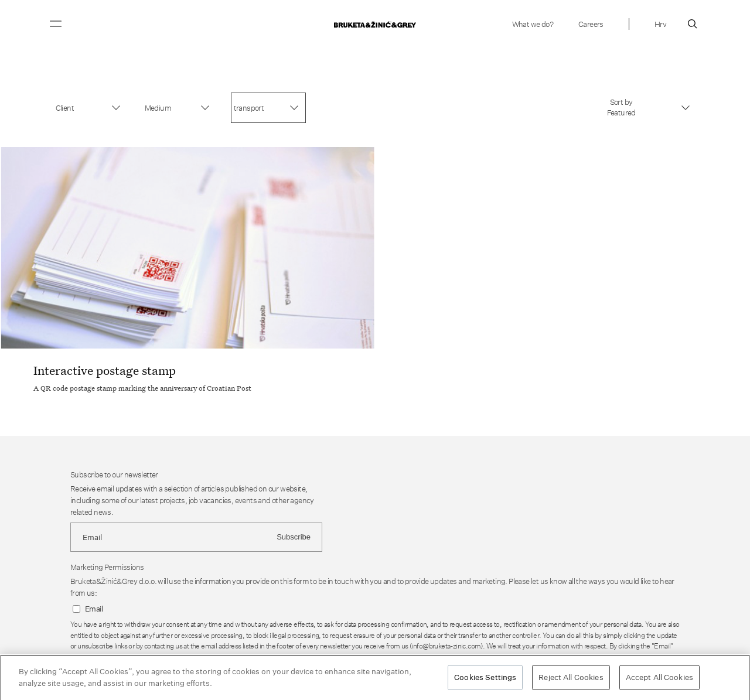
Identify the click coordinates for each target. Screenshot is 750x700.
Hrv (660, 24)
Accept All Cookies (659, 679)
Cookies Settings (485, 679)
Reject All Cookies (571, 679)
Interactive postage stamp (105, 370)
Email (94, 609)
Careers (591, 24)
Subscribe (294, 537)
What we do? (533, 24)
